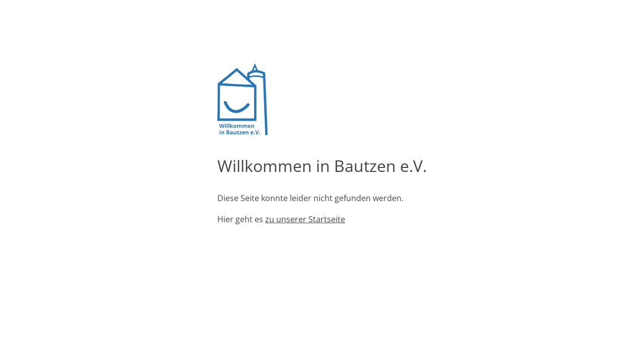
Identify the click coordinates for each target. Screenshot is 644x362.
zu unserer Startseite (305, 219)
